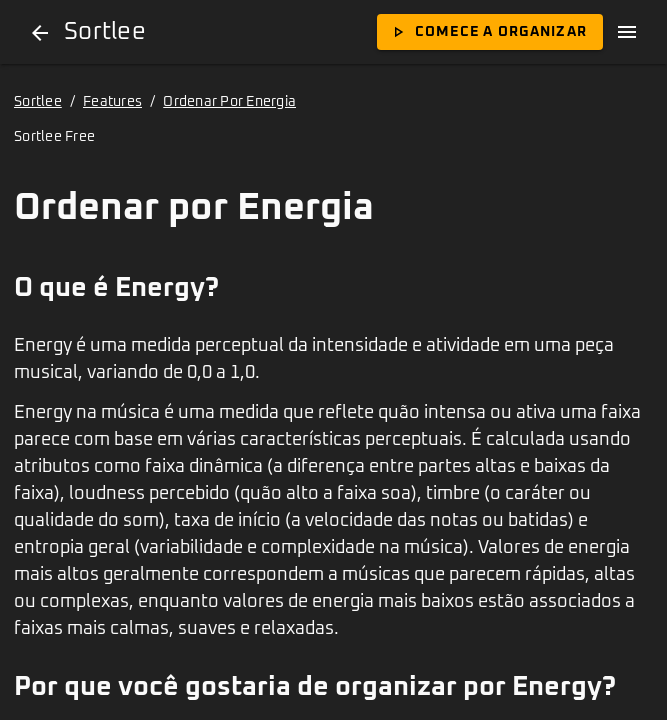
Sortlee (38, 102)
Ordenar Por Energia (229, 102)
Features (112, 102)
